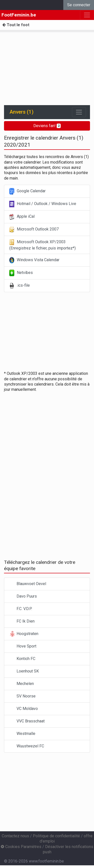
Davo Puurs (23, 596)
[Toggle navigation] (79, 112)
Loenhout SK (24, 671)
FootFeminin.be (19, 15)
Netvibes (21, 273)
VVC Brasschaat (27, 721)
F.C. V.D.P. (21, 609)
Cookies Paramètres (21, 847)
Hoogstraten (24, 634)
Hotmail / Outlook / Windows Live (43, 204)
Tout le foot (16, 25)
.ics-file (20, 286)
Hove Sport (23, 646)
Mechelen (22, 684)
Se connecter (79, 5)
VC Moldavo (24, 709)
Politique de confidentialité (56, 836)
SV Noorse (22, 696)
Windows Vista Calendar (34, 260)
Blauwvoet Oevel (28, 584)
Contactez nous (15, 836)
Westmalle (22, 734)
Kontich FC (22, 659)
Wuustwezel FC (27, 746)
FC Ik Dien (22, 621)
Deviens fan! (47, 126)
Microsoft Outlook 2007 (34, 229)
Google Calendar (27, 191)
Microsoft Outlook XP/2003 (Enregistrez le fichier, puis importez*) (42, 245)
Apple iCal (22, 217)
